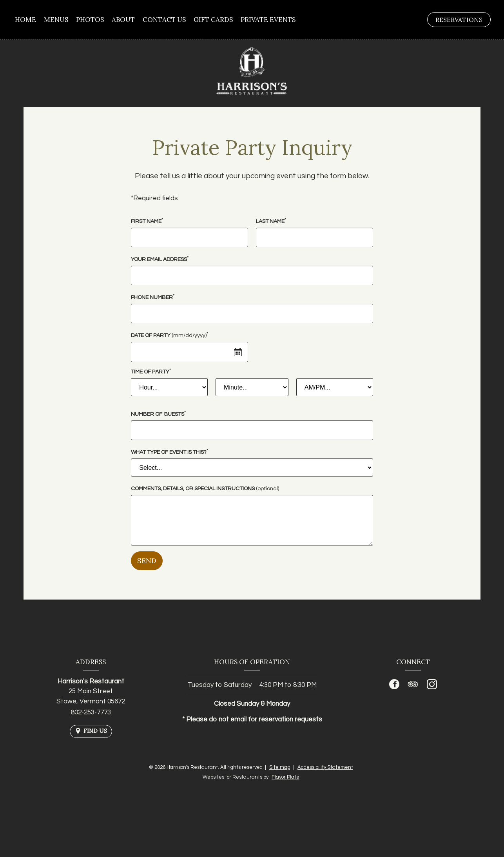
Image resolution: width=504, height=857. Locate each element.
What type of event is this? (170, 452)
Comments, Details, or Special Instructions (205, 489)
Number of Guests (158, 414)
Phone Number (153, 297)
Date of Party (170, 335)
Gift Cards (213, 20)
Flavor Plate (286, 777)
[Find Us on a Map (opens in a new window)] (91, 731)
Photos (90, 20)
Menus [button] (56, 20)
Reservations (463, 21)
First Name (147, 221)
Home (25, 20)
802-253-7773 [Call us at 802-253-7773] (91, 712)
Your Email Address (160, 259)
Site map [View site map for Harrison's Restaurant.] (280, 767)
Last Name (271, 221)
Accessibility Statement (325, 767)
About (123, 20)
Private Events (268, 20)
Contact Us (164, 20)
